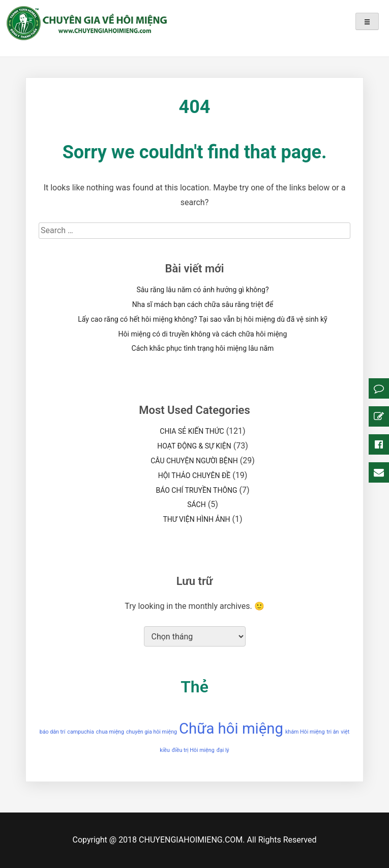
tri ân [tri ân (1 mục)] (333, 732)
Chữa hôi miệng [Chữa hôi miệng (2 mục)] (231, 729)
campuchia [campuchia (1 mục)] (80, 732)
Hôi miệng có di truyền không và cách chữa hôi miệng (203, 334)
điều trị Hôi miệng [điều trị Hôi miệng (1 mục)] (193, 750)
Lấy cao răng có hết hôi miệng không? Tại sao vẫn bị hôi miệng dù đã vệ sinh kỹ (202, 319)
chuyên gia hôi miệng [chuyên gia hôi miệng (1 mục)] (152, 732)
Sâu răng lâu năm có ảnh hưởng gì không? (202, 290)
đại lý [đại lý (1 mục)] (223, 750)
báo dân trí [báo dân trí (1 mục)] (53, 732)
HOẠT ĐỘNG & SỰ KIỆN (194, 446)
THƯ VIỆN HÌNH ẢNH (196, 519)
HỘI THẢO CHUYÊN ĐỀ (194, 475)
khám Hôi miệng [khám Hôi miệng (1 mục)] (305, 732)
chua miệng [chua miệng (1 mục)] (110, 732)
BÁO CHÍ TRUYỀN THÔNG (196, 490)
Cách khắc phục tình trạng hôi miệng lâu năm (203, 348)
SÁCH (196, 505)
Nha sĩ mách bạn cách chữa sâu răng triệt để (203, 304)
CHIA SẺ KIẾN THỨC (192, 431)
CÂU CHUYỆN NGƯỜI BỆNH (194, 461)
